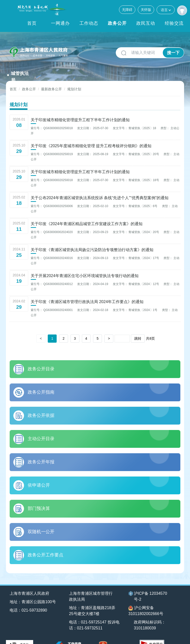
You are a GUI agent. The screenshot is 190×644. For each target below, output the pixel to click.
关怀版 (146, 10)
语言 (166, 10)
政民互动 (146, 23)
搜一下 (173, 53)
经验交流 (174, 23)
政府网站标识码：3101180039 (150, 612)
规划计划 (74, 76)
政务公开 (117, 23)
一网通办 (60, 23)
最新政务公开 (51, 76)
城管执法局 (82, 53)
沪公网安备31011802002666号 (146, 598)
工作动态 (89, 23)
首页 (32, 23)
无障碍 (127, 10)
